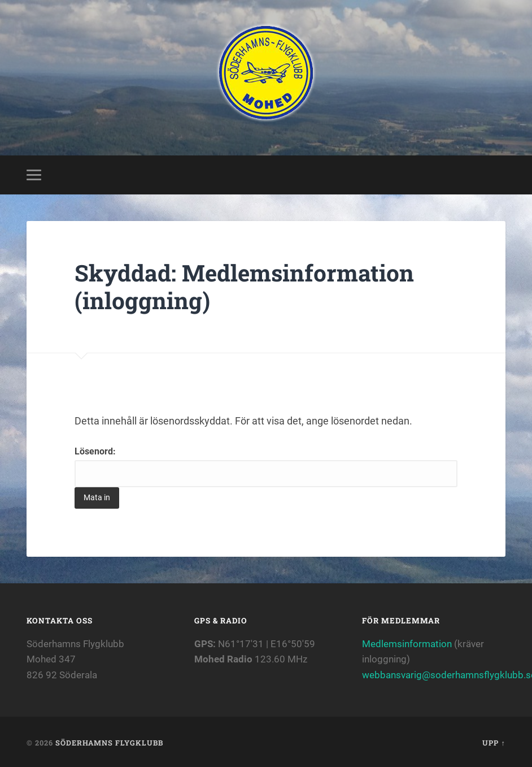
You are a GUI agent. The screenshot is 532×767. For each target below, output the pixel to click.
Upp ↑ (494, 743)
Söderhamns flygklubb (109, 743)
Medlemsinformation (407, 644)
